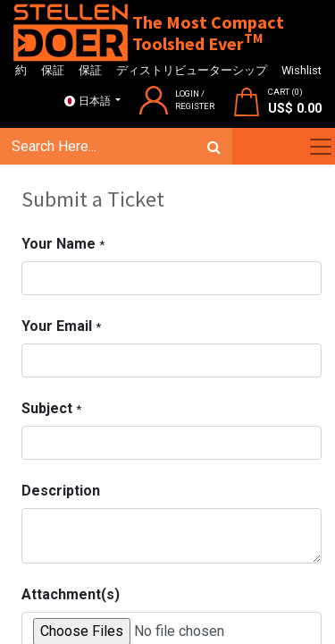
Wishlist (301, 70)
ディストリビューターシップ (192, 70)
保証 (53, 70)
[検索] (214, 147)
